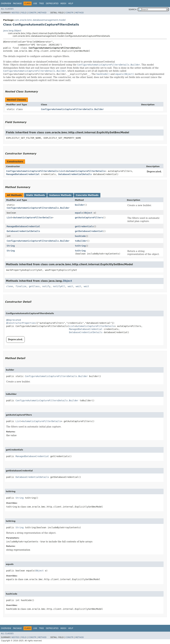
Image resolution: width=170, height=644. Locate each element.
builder (80, 205)
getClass (34, 286)
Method (42, 13)
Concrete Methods (87, 195)
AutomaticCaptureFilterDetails (86, 171)
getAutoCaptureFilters (89, 218)
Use (35, 3)
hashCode (80, 236)
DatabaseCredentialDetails (75, 174)
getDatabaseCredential (89, 231)
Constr (32, 13)
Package (17, 3)
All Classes (7, 9)
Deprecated (52, 3)
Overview (6, 3)
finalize (21, 286)
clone (10, 286)
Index (63, 3)
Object (88, 213)
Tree (41, 3)
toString (80, 246)
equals (79, 213)
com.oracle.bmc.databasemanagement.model (40, 20)
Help (71, 3)
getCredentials (84, 226)
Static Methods (35, 195)
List (62, 171)
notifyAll (59, 286)
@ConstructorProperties (21, 323)
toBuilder (81, 241)
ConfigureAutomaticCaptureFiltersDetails (32, 171)
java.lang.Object (12, 31)
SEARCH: (133, 10)
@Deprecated (14, 320)
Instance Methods (60, 195)
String (11, 246)
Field (24, 13)
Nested (15, 13)
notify (46, 286)
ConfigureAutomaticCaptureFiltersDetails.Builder (72, 109)
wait (70, 286)
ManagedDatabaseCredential (23, 174)
